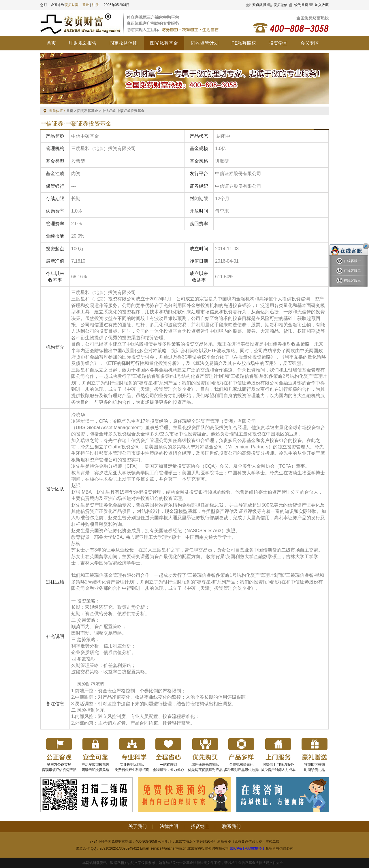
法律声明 (169, 826)
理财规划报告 (83, 43)
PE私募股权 (244, 43)
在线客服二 (349, 271)
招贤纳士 (200, 826)
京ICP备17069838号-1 (247, 848)
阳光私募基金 (164, 43)
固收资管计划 (205, 43)
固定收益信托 (123, 43)
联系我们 (231, 826)
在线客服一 (349, 261)
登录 (86, 5)
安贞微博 (259, 5)
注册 (95, 5)
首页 (51, 43)
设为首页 (301, 5)
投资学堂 (278, 43)
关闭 (366, 246)
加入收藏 (322, 5)
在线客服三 (349, 281)
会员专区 (310, 43)
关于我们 (138, 826)
